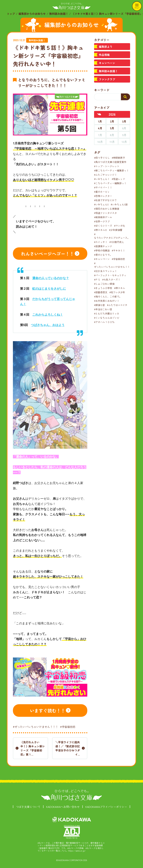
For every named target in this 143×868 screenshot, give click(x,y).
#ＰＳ (97, 279)
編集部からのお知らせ (32, 14)
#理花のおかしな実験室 (107, 209)
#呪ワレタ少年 (117, 292)
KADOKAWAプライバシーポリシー (106, 807)
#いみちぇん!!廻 (119, 204)
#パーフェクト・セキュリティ (110, 275)
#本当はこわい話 (103, 309)
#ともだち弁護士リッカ (107, 313)
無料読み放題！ (59, 14)
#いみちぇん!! (101, 204)
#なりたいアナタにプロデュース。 (112, 236)
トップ (11, 14)
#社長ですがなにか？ (105, 200)
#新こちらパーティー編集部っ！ (111, 170)
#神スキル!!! (101, 230)
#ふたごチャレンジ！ (105, 175)
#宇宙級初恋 (68, 727)
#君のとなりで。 (103, 255)
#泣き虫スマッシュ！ (105, 271)
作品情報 (104, 55)
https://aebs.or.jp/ (77, 851)
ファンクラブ (107, 79)
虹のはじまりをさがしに (49, 289)
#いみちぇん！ (102, 179)
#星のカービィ (102, 192)
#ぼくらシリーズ (103, 226)
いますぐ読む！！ (48, 710)
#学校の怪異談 (102, 250)
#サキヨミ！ (118, 250)
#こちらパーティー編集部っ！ (110, 183)
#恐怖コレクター (103, 196)
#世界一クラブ (102, 221)
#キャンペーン (102, 259)
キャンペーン (107, 63)
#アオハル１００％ (104, 322)
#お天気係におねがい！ (107, 301)
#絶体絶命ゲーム (103, 217)
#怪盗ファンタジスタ (105, 213)
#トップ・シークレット (107, 166)
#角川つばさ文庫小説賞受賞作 (110, 162)
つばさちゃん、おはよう (48, 325)
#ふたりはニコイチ (117, 305)
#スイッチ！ (101, 242)
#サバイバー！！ (103, 187)
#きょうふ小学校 (103, 288)
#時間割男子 (118, 158)
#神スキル (120, 288)
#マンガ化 (120, 226)
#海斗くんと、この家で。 (108, 296)
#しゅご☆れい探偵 (104, 284)
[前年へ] (99, 114)
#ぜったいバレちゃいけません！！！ (35, 727)
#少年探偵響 (116, 230)
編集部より (106, 47)
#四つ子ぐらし (102, 158)
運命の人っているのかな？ (51, 278)
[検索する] (126, 97)
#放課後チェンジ (103, 246)
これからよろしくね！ (48, 315)
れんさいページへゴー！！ (48, 254)
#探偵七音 (100, 305)
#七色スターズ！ (111, 279)
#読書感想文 (101, 292)
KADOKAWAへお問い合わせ (63, 807)
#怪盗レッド (118, 179)
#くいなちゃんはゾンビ (107, 318)
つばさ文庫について (28, 807)
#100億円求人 (117, 242)
